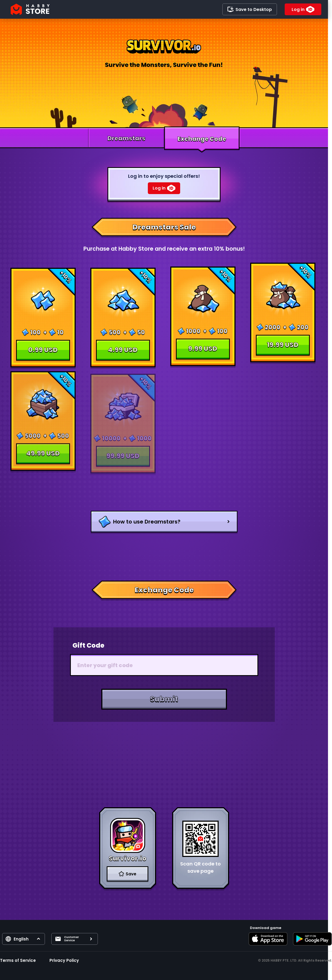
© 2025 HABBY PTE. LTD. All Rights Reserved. (295, 960)
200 (303, 331)
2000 (273, 331)
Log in (298, 9)
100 (35, 331)
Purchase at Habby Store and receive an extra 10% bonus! (164, 249)
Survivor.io (128, 858)
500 (115, 327)
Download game (266, 928)
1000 (193, 328)
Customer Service (72, 939)
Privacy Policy (64, 960)
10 (60, 331)
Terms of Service (18, 960)
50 (141, 327)
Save (131, 874)
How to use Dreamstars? (147, 522)
